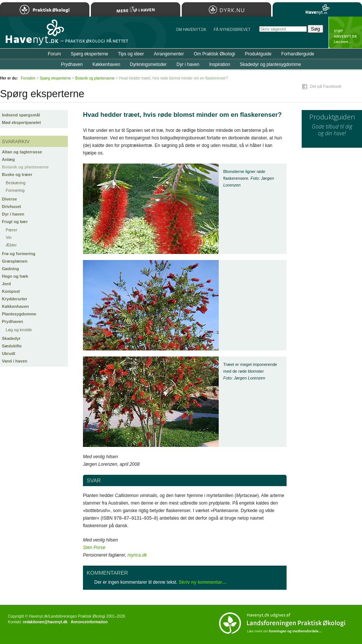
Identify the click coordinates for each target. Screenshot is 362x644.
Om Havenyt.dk (191, 30)
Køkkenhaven (15, 306)
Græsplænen (15, 261)
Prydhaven (12, 321)
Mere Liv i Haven (136, 9)
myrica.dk (137, 555)
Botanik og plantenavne (25, 167)
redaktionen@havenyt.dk (45, 622)
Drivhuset (12, 207)
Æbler (11, 245)
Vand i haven (15, 361)
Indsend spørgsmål (21, 115)
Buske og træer (17, 174)
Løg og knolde (19, 330)
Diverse (9, 199)
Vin (9, 237)
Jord (6, 284)
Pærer (12, 230)
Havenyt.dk (317, 9)
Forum (54, 54)
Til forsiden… (33, 35)
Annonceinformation (89, 622)
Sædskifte (12, 346)
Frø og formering (19, 254)
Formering (15, 190)
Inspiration (220, 64)
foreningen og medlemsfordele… (295, 631)
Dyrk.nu (226, 9)
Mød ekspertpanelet (21, 122)
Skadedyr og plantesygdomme (270, 64)
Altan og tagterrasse (22, 152)
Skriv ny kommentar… (203, 582)
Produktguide (258, 54)
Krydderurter (15, 299)
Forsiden (28, 78)
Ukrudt (8, 353)
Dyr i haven (13, 214)
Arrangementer (169, 54)
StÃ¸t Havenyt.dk (345, 32)
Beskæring (16, 183)
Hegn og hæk (15, 276)
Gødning (10, 269)
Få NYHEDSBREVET (232, 30)
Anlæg (8, 159)
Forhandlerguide (298, 54)
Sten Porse (94, 548)
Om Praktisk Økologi (214, 54)
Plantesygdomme (19, 314)
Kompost (11, 291)
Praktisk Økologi (45, 9)
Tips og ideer (131, 54)
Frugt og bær (15, 222)
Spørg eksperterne (89, 54)
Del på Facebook (326, 86)
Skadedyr (11, 338)
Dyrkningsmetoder (148, 64)
